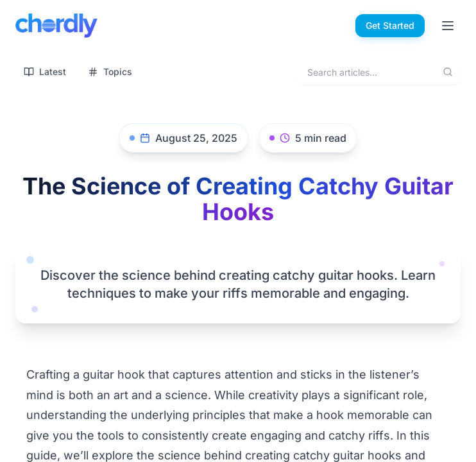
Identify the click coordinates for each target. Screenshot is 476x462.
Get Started (390, 25)
